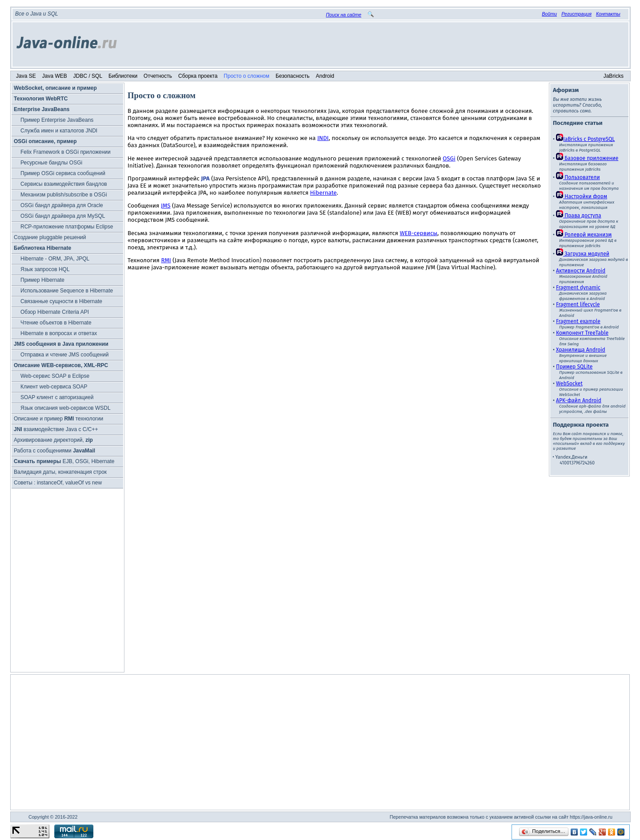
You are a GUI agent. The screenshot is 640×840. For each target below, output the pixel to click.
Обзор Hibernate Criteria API (55, 312)
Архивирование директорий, (53, 440)
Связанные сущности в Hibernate (61, 301)
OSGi (449, 159)
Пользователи (578, 177)
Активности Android (581, 271)
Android (325, 76)
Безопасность (293, 76)
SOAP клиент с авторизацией (57, 397)
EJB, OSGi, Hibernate (64, 461)
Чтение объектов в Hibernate (56, 323)
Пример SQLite (574, 367)
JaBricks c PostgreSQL (585, 139)
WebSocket (569, 384)
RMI (166, 260)
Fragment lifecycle (578, 304)
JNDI (323, 138)
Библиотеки (123, 76)
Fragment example (578, 321)
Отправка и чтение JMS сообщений (64, 355)
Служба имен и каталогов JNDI (59, 131)
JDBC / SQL (88, 76)
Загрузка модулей (583, 254)
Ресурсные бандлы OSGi (51, 163)
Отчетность (158, 76)
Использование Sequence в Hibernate (67, 291)
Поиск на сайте (344, 15)
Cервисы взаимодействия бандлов (64, 184)
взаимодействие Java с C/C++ (56, 429)
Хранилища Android (581, 350)
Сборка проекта (198, 76)
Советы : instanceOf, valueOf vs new (58, 483)
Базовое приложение (587, 158)
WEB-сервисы (418, 233)
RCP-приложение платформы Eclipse (67, 227)
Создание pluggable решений (50, 237)
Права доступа (579, 216)
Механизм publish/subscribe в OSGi (64, 195)
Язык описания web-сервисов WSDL (66, 408)
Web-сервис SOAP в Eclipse (55, 376)
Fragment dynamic (578, 288)
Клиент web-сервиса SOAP (54, 387)
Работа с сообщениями (54, 451)
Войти (549, 14)
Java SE (26, 76)
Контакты (608, 14)
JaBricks (614, 76)
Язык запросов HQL (45, 269)
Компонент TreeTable (582, 333)
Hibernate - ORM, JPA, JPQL (55, 259)
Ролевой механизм (584, 235)
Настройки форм (582, 196)
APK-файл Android (579, 400)
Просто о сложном (246, 76)
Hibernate (324, 193)
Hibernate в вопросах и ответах (59, 333)
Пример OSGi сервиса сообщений (63, 173)
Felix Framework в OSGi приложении (66, 152)
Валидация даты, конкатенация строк (60, 472)
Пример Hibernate (42, 280)
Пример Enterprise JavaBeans (57, 120)
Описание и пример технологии (58, 419)
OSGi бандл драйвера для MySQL (63, 216)
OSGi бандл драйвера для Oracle (62, 205)
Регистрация (576, 14)
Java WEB (55, 76)
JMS (166, 206)
